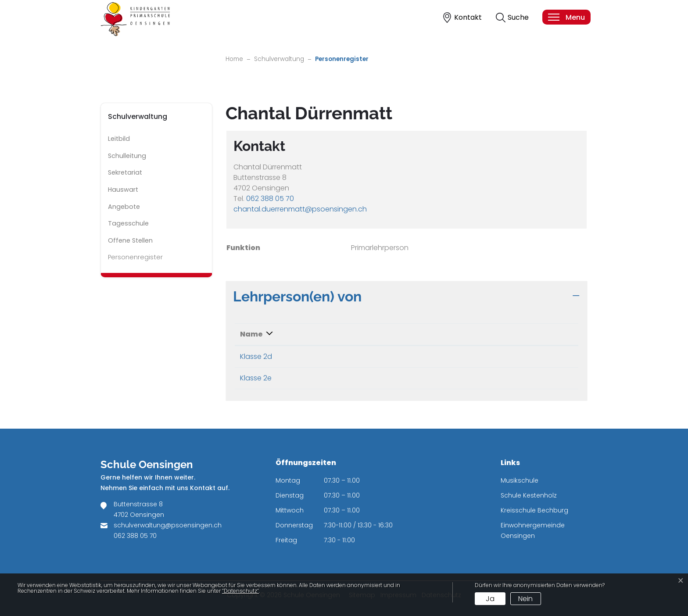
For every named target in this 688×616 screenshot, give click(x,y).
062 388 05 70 (270, 199)
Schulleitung (127, 156)
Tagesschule (128, 223)
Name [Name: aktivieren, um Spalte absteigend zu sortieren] (251, 334)
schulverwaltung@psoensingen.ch (168, 525)
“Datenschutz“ (240, 591)
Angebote (124, 207)
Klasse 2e (256, 378)
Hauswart (123, 190)
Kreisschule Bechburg (534, 510)
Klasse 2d (256, 356)
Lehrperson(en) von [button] (297, 296)
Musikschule (520, 480)
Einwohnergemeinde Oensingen (533, 530)
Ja (490, 599)
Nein (525, 599)
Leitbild (119, 139)
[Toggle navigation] (566, 17)
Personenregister (135, 259)
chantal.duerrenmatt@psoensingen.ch (300, 209)
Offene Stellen (130, 240)
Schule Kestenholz (529, 495)
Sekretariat (125, 172)
